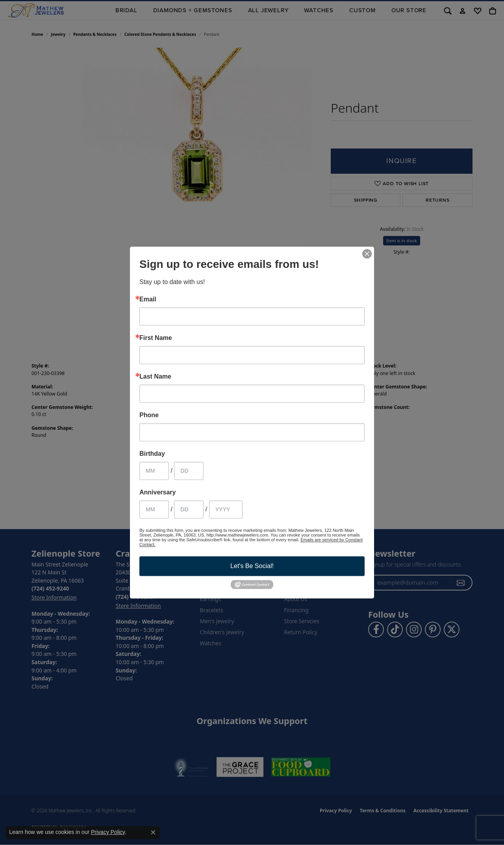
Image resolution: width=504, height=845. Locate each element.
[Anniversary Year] (226, 509)
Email (148, 299)
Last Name (155, 377)
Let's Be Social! (252, 566)
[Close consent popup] (153, 832)
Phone (149, 415)
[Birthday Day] (189, 471)
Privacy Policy (108, 832)
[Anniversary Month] (154, 509)
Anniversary (158, 492)
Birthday (152, 454)
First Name (156, 338)
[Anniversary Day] (189, 509)
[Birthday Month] (154, 471)
